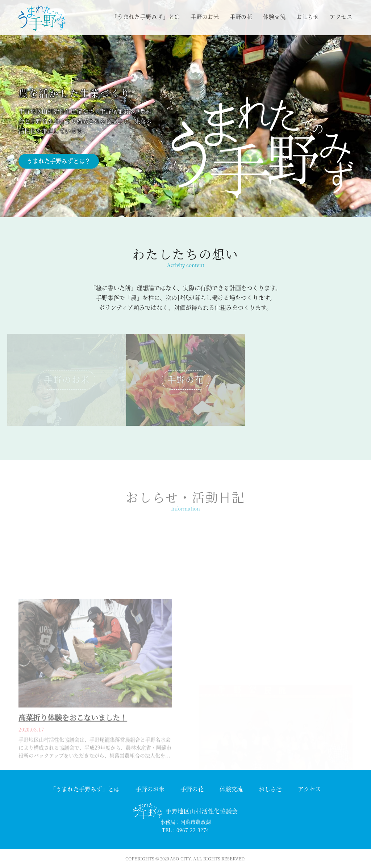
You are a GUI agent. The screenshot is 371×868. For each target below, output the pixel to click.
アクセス (341, 16)
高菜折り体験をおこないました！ (73, 757)
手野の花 (241, 16)
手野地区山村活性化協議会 (202, 811)
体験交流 (274, 16)
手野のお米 (205, 16)
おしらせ (308, 16)
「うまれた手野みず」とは (146, 16)
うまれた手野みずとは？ (59, 161)
